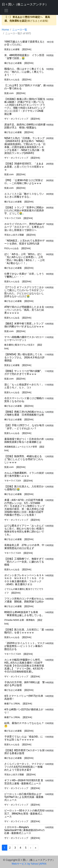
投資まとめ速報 (12, 49)
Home (5, 30)
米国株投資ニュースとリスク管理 (21, 447)
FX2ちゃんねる (12, 248)
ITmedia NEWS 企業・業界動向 (20, 620)
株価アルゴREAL (12, 703)
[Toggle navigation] (6, 11)
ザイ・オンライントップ (16, 119)
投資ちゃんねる (12, 79)
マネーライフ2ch (13, 218)
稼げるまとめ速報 (13, 63)
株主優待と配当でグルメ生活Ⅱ (19, 345)
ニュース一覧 (20, 30)
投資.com (9, 93)
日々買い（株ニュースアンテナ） (25, 4)
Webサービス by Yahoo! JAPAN (29, 864)
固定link (27, 49)
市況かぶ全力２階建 (14, 235)
